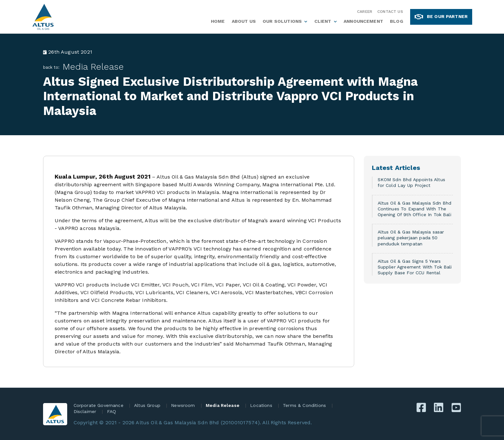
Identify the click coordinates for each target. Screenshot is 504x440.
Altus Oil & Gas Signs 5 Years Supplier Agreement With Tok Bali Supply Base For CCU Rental (415, 267)
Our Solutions (282, 21)
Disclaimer (85, 411)
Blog (396, 21)
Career (365, 12)
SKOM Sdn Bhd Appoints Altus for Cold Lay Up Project (411, 182)
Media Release (93, 67)
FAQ (112, 411)
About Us (244, 21)
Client (323, 21)
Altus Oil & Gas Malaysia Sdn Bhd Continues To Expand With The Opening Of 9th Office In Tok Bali (415, 209)
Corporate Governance (99, 405)
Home (218, 21)
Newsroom (183, 405)
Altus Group (147, 405)
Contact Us (390, 12)
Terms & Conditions (304, 405)
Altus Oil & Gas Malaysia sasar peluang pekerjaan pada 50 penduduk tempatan (411, 238)
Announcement (363, 21)
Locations (261, 405)
